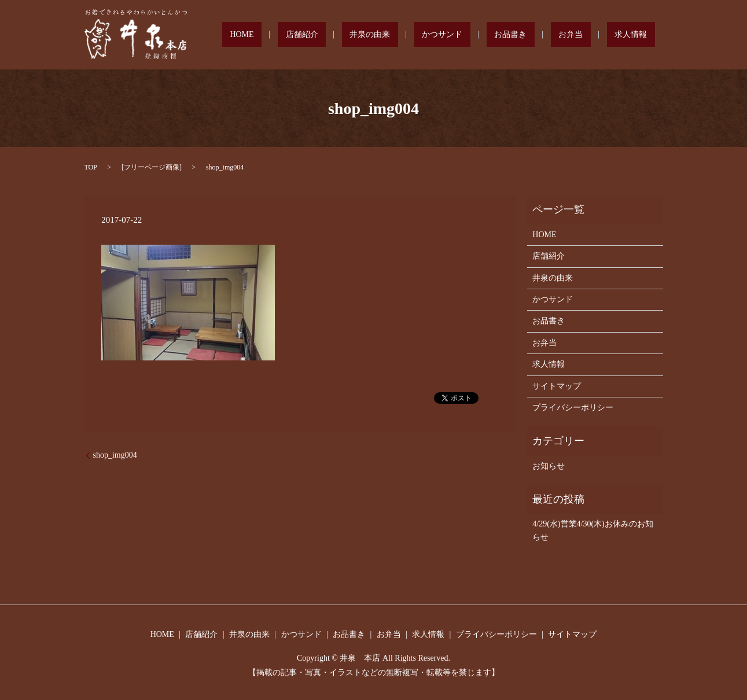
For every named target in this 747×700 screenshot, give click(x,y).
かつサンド (497, 35)
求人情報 (639, 35)
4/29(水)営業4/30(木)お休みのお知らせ (593, 530)
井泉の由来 (440, 35)
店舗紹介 (388, 35)
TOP (91, 167)
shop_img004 (115, 455)
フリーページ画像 (152, 167)
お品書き (550, 35)
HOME (343, 35)
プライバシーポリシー (573, 408)
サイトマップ (557, 386)
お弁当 (594, 35)
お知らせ (549, 466)
